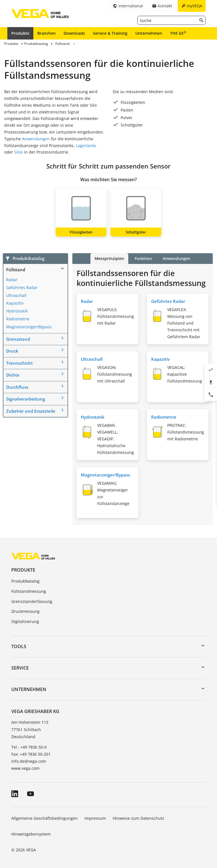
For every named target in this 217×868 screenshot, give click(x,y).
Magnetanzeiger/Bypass (29, 327)
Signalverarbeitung (26, 399)
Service (20, 668)
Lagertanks (86, 146)
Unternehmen (149, 33)
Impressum (95, 818)
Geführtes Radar (22, 287)
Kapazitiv (15, 303)
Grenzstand (18, 339)
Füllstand (16, 270)
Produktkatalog (25, 581)
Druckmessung (25, 611)
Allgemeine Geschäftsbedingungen (45, 818)
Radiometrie (18, 319)
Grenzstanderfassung (32, 601)
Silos (19, 152)
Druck (12, 351)
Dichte (13, 375)
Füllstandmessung (29, 591)
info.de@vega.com (29, 761)
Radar (12, 280)
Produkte (20, 33)
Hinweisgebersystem (31, 834)
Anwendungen (36, 139)
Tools (19, 646)
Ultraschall (16, 295)
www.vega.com (25, 768)
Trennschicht (19, 363)
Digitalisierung (25, 621)
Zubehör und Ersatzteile (31, 411)
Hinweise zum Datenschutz (138, 818)
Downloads (74, 33)
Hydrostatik (17, 311)
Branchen (46, 33)
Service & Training (110, 33)
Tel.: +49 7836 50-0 (29, 747)
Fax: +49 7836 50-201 (31, 754)
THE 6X (178, 33)
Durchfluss (17, 387)
